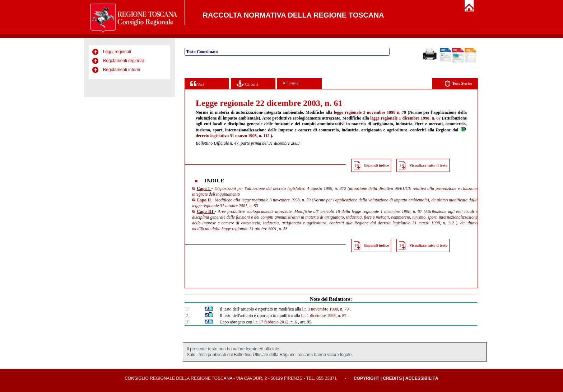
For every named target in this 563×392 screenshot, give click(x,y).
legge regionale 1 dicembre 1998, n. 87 (405, 118)
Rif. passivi (291, 83)
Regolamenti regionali (124, 61)
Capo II (204, 200)
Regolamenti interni (122, 70)
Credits (392, 378)
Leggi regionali (117, 52)
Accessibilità (422, 378)
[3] (187, 322)
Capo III (206, 211)
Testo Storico (458, 84)
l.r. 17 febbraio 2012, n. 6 (275, 322)
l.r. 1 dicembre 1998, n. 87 (324, 316)
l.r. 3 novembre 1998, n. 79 (326, 309)
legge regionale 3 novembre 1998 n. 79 (370, 112)
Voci (197, 83)
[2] (187, 316)
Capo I (204, 188)
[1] (187, 309)
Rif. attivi (247, 83)
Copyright (366, 378)
